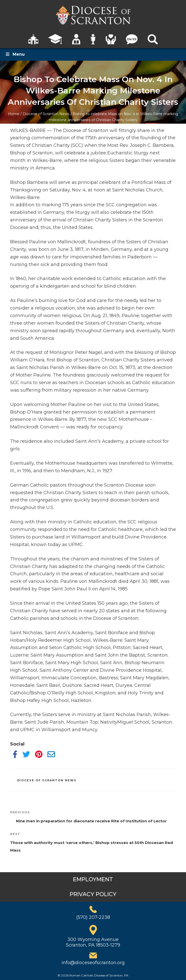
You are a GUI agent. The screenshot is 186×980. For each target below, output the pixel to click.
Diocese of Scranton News (46, 114)
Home (14, 114)
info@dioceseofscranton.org (93, 963)
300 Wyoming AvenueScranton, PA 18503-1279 (93, 942)
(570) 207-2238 (93, 917)
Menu (15, 54)
